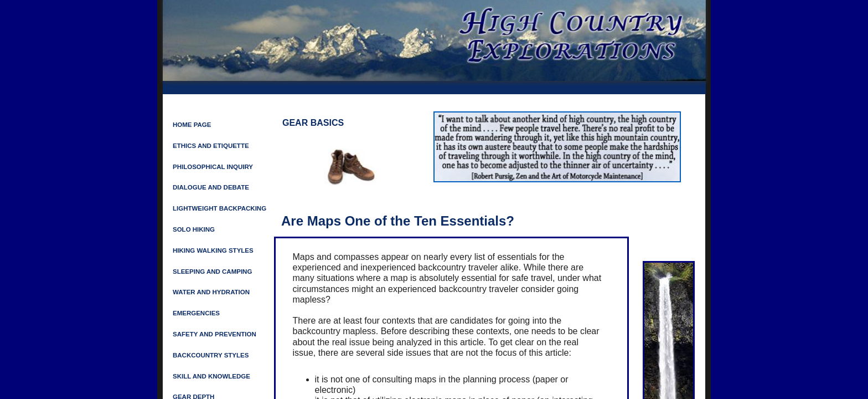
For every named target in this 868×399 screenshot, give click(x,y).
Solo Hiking (194, 229)
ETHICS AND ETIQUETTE (211, 146)
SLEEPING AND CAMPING (212, 272)
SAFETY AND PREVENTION (215, 334)
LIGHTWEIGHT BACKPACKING (219, 208)
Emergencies (196, 313)
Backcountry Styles (211, 355)
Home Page (192, 125)
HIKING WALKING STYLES (213, 250)
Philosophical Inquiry (213, 167)
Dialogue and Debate (211, 187)
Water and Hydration (211, 292)
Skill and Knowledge (211, 376)
